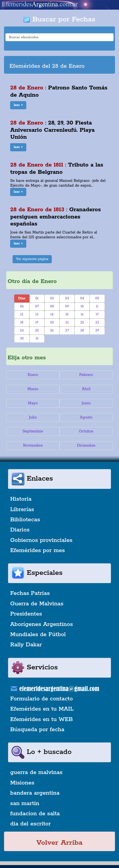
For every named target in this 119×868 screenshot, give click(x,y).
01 (37, 298)
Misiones (22, 783)
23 (97, 322)
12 (22, 314)
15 (67, 314)
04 (82, 298)
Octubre (86, 431)
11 (97, 306)
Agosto (86, 417)
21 (67, 322)
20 (52, 322)
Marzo (33, 389)
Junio (86, 403)
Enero (33, 375)
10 (82, 306)
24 (22, 331)
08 (52, 306)
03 (67, 298)
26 (52, 331)
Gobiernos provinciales (41, 540)
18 (22, 322)
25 (37, 331)
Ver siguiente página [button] (32, 259)
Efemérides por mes (38, 550)
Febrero (86, 375)
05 (97, 298)
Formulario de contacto (42, 699)
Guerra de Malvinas (37, 604)
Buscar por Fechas (59, 19)
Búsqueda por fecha (37, 730)
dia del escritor (30, 824)
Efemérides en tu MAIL (42, 709)
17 (97, 314)
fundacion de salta (35, 814)
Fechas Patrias (30, 593)
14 (52, 314)
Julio (33, 417)
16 (82, 314)
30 (22, 339)
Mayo (33, 403)
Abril (86, 389)
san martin (25, 803)
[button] (18, 105)
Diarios (20, 530)
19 (37, 322)
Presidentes (26, 614)
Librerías (22, 510)
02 (52, 298)
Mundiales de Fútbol (38, 635)
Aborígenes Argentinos (42, 624)
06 (22, 306)
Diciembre (86, 446)
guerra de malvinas (36, 772)
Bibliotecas (25, 520)
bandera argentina (35, 793)
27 (67, 331)
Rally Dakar (26, 645)
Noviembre (33, 446)
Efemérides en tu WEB (42, 719)
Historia (21, 499)
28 (82, 331)
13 (37, 314)
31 (37, 339)
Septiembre (33, 431)
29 (97, 331)
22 (82, 322)
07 (37, 306)
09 (67, 306)
